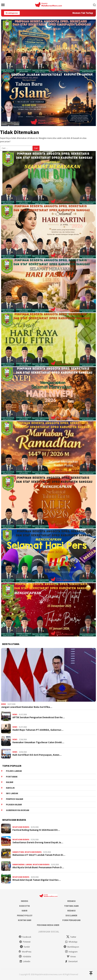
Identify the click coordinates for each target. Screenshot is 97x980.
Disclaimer (71, 916)
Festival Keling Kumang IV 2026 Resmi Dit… (36, 830)
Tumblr (25, 947)
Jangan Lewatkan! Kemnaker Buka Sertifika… (27, 707)
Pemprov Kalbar (15, 799)
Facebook (25, 937)
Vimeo (71, 957)
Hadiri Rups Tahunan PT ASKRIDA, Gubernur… (38, 730)
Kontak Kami (25, 920)
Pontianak (12, 777)
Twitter (71, 937)
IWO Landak (12, 793)
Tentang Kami (71, 906)
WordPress (25, 952)
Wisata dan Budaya (21, 827)
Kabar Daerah (19, 865)
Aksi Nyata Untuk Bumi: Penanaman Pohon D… (38, 867)
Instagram (71, 952)
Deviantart (71, 961)
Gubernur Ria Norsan (18, 810)
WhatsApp (71, 942)
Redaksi (71, 901)
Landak (29, 865)
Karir (25, 911)
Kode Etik (25, 906)
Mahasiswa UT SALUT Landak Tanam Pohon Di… (39, 855)
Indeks (25, 901)
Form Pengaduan (71, 920)
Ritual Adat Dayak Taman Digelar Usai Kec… (37, 880)
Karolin (10, 788)
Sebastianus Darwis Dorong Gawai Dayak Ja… (38, 842)
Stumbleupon (71, 947)
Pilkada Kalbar (14, 805)
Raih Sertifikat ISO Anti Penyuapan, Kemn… (37, 755)
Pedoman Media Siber (48, 925)
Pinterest (25, 942)
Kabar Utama (18, 852)
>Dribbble (25, 957)
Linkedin (25, 961)
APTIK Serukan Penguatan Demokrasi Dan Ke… (39, 717)
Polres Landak (14, 771)
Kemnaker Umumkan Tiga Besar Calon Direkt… (38, 742)
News (4, 704)
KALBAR (10, 782)
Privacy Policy (25, 916)
